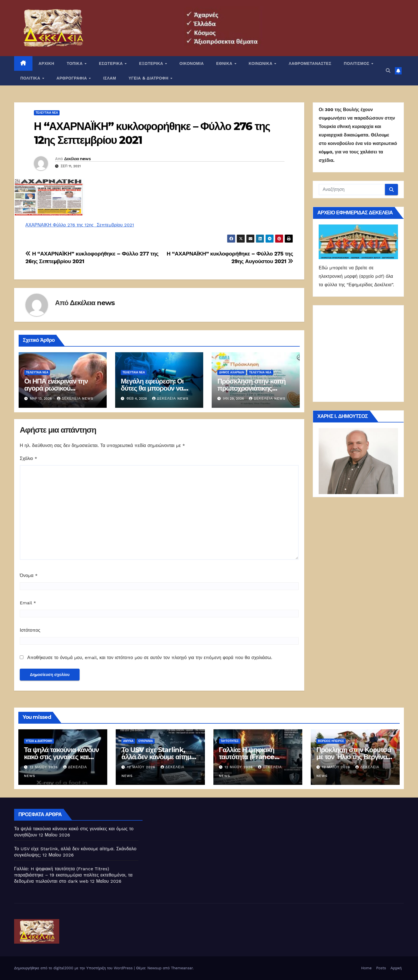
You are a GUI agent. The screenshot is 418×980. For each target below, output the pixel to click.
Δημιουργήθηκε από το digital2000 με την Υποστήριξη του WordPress (74, 968)
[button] (388, 71)
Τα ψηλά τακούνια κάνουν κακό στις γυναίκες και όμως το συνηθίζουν (61, 757)
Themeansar (182, 968)
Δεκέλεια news (77, 159)
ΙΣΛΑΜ (110, 78)
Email (28, 603)
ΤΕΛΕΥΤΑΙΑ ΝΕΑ (47, 113)
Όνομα (29, 575)
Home (366, 968)
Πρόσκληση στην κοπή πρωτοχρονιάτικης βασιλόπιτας (251, 388)
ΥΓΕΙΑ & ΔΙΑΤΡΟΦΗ (149, 78)
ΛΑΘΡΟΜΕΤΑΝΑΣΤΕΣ (310, 63)
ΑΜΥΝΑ (128, 741)
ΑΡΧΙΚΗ (47, 63)
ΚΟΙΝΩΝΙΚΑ (261, 63)
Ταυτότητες (230, 741)
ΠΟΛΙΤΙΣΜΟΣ (357, 63)
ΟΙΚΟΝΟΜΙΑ (192, 63)
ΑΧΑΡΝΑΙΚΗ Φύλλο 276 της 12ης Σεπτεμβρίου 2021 (80, 225)
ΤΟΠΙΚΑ (75, 63)
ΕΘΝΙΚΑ (225, 63)
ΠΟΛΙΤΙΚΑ (31, 78)
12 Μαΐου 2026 (44, 767)
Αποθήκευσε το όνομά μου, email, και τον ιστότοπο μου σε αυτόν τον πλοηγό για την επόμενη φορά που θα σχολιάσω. (150, 658)
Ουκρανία (146, 741)
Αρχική (396, 968)
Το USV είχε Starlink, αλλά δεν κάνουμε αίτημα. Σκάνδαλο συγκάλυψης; (159, 757)
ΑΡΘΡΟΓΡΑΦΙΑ (72, 78)
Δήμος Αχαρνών (232, 372)
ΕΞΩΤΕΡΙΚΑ (152, 63)
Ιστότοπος (30, 630)
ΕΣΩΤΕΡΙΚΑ (111, 63)
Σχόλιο (29, 458)
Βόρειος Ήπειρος (331, 741)
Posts (381, 968)
